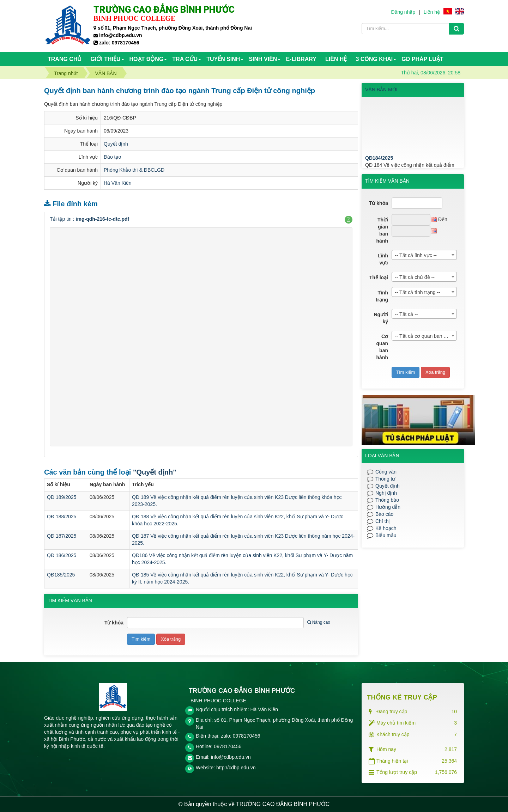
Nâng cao (319, 622)
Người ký (381, 318)
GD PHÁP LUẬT (422, 59)
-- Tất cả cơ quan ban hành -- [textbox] (426, 336)
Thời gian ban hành (382, 230)
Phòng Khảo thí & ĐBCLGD (134, 170)
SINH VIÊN (263, 59)
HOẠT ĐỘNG (147, 59)
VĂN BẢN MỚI (381, 90)
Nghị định (386, 493)
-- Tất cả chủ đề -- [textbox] (415, 277)
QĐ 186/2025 (62, 555)
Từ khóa (114, 623)
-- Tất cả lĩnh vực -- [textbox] (416, 255)
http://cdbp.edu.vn (236, 768)
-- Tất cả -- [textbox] (406, 314)
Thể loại (379, 277)
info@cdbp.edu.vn (231, 757)
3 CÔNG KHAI (374, 59)
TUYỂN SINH (223, 59)
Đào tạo (112, 157)
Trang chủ (65, 59)
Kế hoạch (386, 528)
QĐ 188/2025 (62, 517)
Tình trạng (382, 296)
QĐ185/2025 (61, 575)
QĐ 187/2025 (62, 536)
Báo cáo (384, 514)
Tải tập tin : (89, 219)
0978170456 (228, 746)
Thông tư (385, 479)
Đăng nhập (403, 12)
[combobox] (424, 255)
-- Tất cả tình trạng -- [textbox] (418, 292)
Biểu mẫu (386, 535)
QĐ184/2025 (379, 167)
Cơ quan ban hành (382, 347)
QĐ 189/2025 (62, 497)
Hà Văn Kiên (118, 183)
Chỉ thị (383, 521)
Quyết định (116, 144)
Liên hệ (432, 12)
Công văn (386, 472)
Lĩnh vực (383, 259)
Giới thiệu (105, 59)
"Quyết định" (155, 472)
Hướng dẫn (388, 507)
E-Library (301, 59)
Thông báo (387, 500)
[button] (349, 220)
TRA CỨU (185, 59)
